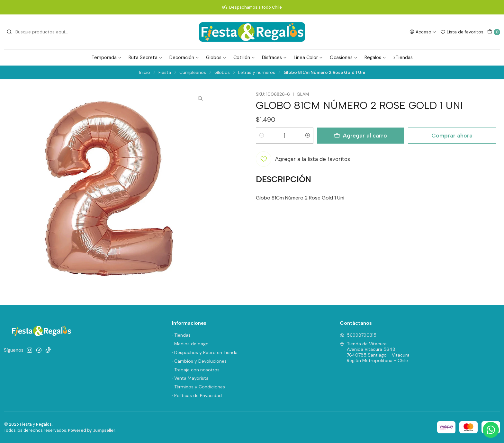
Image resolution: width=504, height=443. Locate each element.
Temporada (107, 58)
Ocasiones (344, 58)
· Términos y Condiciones (198, 387)
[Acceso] (423, 32)
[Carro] (494, 32)
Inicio (145, 73)
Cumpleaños (193, 73)
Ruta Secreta (146, 58)
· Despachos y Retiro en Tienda (205, 352)
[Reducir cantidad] (262, 136)
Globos (216, 58)
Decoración (184, 58)
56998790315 (358, 335)
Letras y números (257, 73)
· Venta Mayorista (190, 378)
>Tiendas (403, 58)
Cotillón (244, 58)
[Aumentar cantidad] (308, 136)
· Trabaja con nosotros (196, 370)
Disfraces (274, 58)
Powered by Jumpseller (92, 430)
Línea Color (308, 58)
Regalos (375, 58)
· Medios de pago (190, 344)
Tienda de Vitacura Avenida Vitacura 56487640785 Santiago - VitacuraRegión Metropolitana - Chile (375, 352)
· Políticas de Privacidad (197, 395)
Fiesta (165, 73)
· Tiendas (181, 335)
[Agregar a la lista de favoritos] (303, 159)
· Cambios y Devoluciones (199, 361)
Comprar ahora (452, 135)
